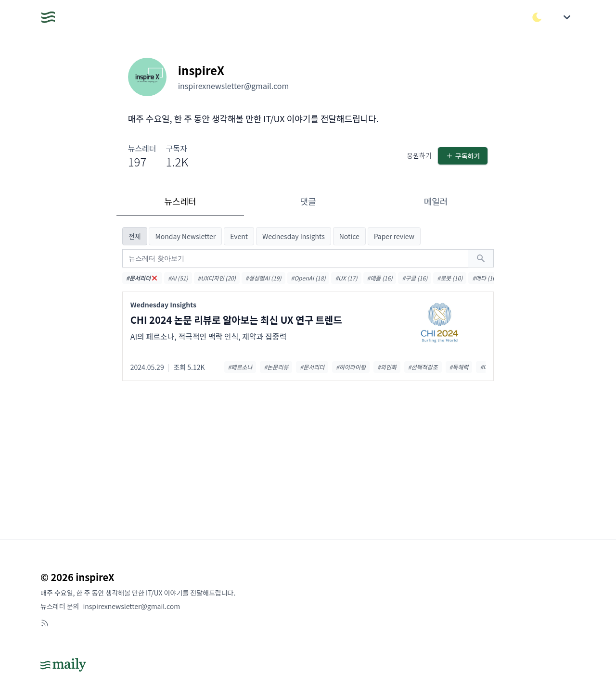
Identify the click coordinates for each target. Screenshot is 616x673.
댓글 (308, 201)
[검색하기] (481, 258)
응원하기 (419, 155)
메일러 (436, 201)
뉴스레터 (180, 201)
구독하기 (463, 156)
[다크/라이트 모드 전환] (537, 17)
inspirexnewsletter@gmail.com (131, 606)
